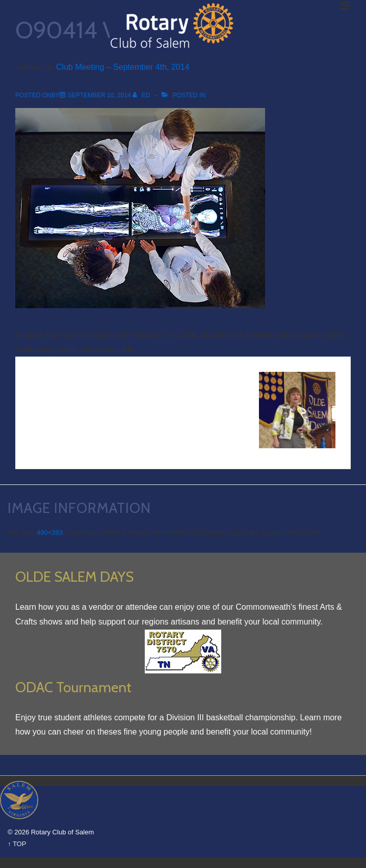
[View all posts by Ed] (142, 95)
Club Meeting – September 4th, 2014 (123, 67)
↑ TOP (17, 844)
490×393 (50, 533)
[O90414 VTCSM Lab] (99, 95)
